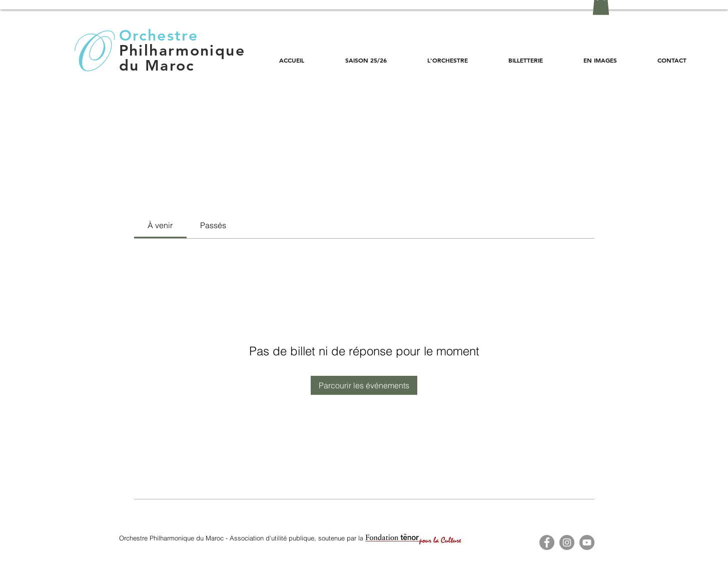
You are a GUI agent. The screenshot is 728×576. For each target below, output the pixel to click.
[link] (160, 225)
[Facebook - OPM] (547, 542)
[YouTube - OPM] (587, 542)
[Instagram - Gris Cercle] (567, 542)
